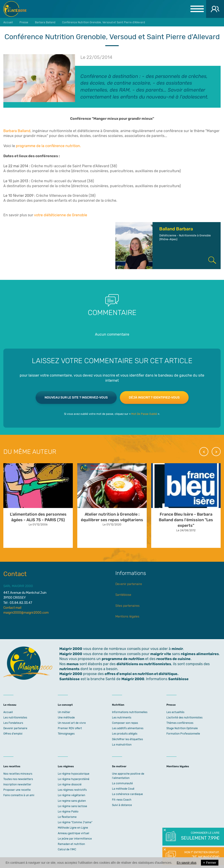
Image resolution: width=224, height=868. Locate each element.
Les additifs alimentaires (128, 728)
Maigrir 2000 (18, 9)
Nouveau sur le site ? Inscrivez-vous (76, 398)
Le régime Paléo (68, 812)
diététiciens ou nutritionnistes (144, 664)
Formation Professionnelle (183, 734)
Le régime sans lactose (72, 806)
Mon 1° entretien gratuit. (200, 856)
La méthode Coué (123, 789)
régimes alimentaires (200, 654)
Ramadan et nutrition (71, 844)
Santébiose (123, 595)
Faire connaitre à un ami (19, 795)
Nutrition (118, 705)
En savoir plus (187, 863)
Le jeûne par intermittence (75, 839)
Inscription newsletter (17, 784)
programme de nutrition (123, 659)
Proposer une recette (17, 790)
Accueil (8, 712)
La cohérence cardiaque (127, 794)
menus (73, 664)
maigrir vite (161, 654)
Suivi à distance (122, 805)
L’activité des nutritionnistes (184, 718)
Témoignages (66, 734)
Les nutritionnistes (15, 718)
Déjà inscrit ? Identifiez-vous (154, 398)
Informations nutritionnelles (130, 712)
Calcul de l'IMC (67, 849)
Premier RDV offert (70, 728)
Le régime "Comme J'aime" (75, 822)
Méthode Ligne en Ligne (73, 828)
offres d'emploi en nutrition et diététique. (142, 674)
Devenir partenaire (129, 584)
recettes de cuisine (173, 659)
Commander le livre (200, 836)
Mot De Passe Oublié (144, 414)
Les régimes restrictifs (72, 790)
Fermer (210, 863)
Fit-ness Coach (122, 800)
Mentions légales (127, 616)
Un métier (64, 712)
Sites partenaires (127, 606)
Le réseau (10, 705)
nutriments (69, 669)
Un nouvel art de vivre (72, 723)
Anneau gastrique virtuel (73, 833)
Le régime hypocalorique (74, 774)
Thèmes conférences (180, 723)
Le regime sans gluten (72, 801)
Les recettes (12, 766)
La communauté (122, 783)
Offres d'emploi (13, 734)
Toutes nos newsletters (18, 779)
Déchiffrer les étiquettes (127, 739)
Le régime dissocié (70, 784)
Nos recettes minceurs (18, 774)
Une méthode (66, 718)
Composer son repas (125, 723)
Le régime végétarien (71, 795)
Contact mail (12, 608)
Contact (15, 574)
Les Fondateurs (13, 723)
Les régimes (66, 766)
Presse (171, 705)
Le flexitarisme (67, 817)
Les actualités (175, 712)
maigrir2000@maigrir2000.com (26, 613)
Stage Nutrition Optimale (182, 728)
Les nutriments (122, 718)
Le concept (65, 705)
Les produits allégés (125, 734)
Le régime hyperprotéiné (74, 779)
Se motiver (119, 766)
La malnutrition (122, 745)
